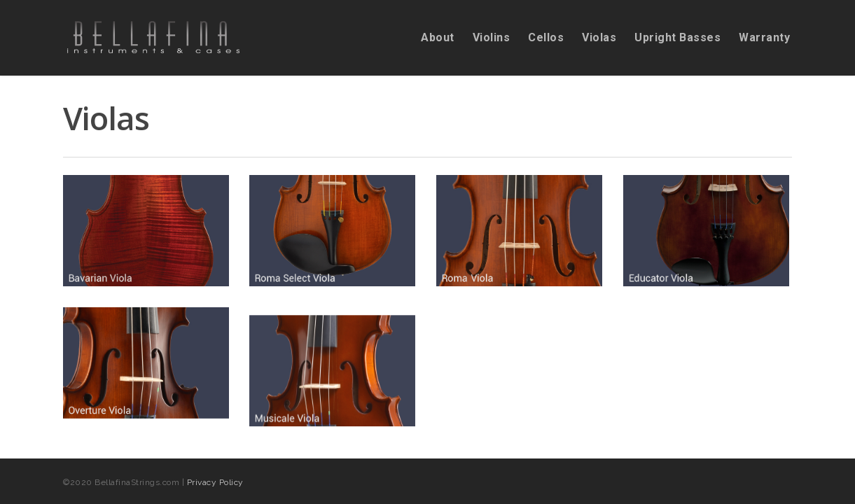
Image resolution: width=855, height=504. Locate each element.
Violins (492, 38)
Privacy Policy (215, 482)
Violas (599, 38)
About (438, 38)
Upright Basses (677, 38)
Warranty (764, 38)
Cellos (546, 38)
